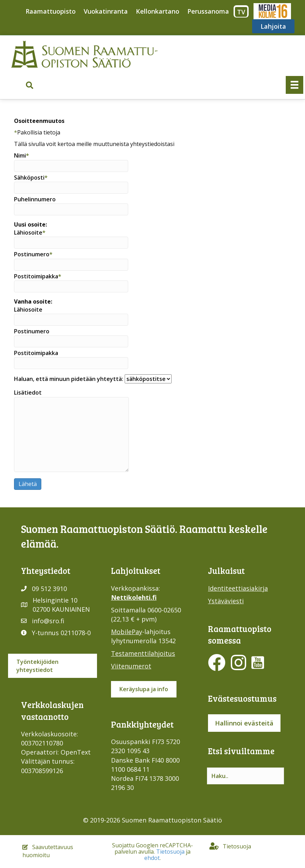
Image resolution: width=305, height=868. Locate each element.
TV (241, 12)
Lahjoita (273, 26)
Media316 (272, 11)
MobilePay (127, 632)
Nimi (71, 162)
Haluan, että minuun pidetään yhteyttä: (93, 379)
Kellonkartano (158, 11)
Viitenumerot (131, 666)
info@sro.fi (48, 621)
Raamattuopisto (51, 11)
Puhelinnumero (71, 205)
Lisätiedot (71, 430)
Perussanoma (208, 11)
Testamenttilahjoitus (143, 653)
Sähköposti (71, 184)
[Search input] (245, 776)
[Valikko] (294, 85)
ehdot (152, 858)
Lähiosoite (71, 239)
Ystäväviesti (226, 601)
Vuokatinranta (106, 11)
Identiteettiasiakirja (238, 588)
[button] (30, 85)
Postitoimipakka (71, 282)
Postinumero (71, 260)
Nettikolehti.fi (134, 597)
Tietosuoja (170, 852)
